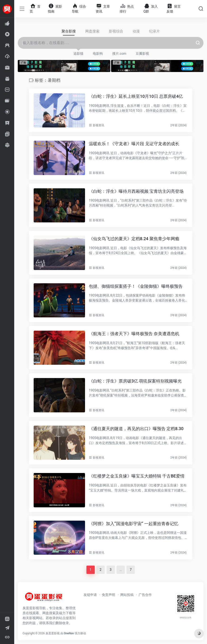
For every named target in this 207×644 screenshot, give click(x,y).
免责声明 (108, 595)
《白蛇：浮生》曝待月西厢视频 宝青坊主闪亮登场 (136, 191)
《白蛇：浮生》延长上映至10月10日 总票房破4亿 (136, 96)
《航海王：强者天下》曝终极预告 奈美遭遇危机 (134, 334)
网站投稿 (127, 595)
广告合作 (145, 595)
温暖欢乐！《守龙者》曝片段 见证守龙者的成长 (134, 144)
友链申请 (90, 595)
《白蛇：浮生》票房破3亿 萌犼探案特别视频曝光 (135, 381)
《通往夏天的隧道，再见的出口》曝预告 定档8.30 (136, 429)
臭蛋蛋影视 (53, 633)
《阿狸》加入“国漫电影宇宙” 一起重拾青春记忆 (134, 524)
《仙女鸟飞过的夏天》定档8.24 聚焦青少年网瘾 (134, 239)
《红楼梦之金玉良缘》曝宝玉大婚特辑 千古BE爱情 (137, 476)
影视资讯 (99, 125)
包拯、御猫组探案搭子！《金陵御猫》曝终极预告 (136, 286)
